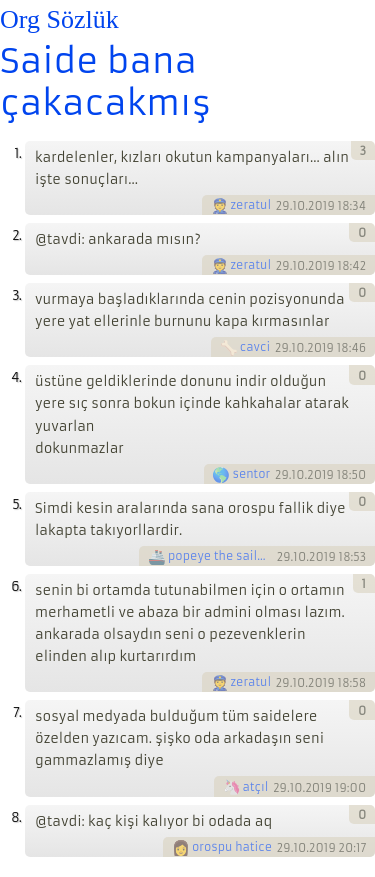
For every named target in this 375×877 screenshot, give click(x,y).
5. (16, 504)
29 (283, 206)
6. (16, 586)
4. (16, 377)
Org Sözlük (59, 19)
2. (16, 235)
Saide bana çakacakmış (105, 82)
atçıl (256, 787)
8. (16, 817)
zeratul (251, 205)
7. (17, 712)
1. (17, 153)
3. (16, 295)
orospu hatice (232, 847)
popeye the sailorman (221, 556)
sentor (251, 474)
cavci (255, 347)
